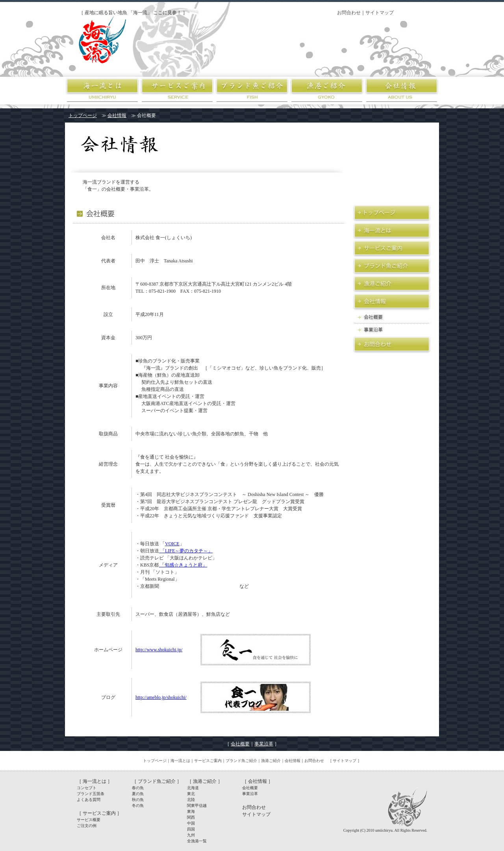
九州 (191, 835)
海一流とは (180, 761)
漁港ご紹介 (205, 781)
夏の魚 (138, 794)
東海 (191, 811)
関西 (191, 817)
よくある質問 (89, 800)
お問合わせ (349, 13)
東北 (191, 794)
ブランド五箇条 (91, 794)
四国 (191, 829)
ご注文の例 (87, 826)
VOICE (172, 544)
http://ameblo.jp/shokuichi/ (161, 697)
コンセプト (87, 788)
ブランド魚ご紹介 (241, 761)
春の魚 (138, 788)
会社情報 (117, 115)
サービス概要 (89, 820)
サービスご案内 (208, 761)
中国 (191, 823)
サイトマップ (380, 13)
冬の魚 (138, 805)
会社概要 (240, 744)
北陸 (191, 800)
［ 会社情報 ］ (258, 781)
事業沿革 (264, 744)
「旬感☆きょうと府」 (183, 565)
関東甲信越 (197, 805)
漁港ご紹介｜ (273, 761)
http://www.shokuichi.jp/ (159, 650)
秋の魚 (138, 800)
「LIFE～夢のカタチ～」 (186, 551)
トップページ (83, 115)
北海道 (193, 788)
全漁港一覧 (197, 841)
